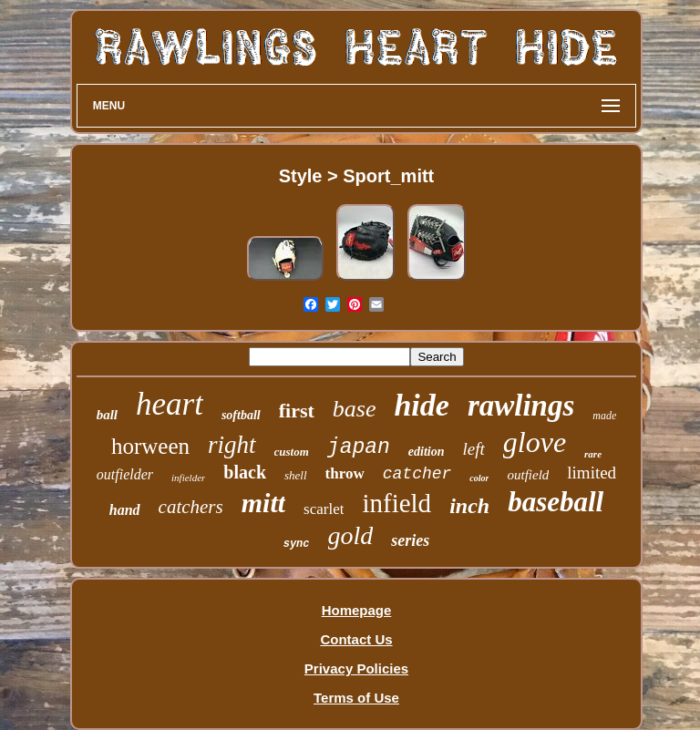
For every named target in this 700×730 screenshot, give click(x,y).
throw (345, 473)
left (474, 449)
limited (592, 473)
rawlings (521, 406)
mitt (263, 503)
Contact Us (356, 639)
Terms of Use (356, 698)
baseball (556, 502)
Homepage (357, 610)
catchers (191, 507)
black (245, 472)
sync (297, 544)
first (297, 411)
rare (593, 454)
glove (535, 442)
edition (427, 452)
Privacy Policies (356, 668)
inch (469, 506)
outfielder (125, 474)
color (479, 478)
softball (241, 415)
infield (396, 503)
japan (359, 447)
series (410, 540)
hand (125, 510)
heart (170, 404)
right (232, 445)
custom (292, 452)
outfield (528, 475)
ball (107, 415)
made (604, 416)
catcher (417, 474)
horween (150, 446)
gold (351, 535)
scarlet (324, 509)
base (355, 409)
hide (421, 405)
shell (296, 475)
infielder (188, 478)
